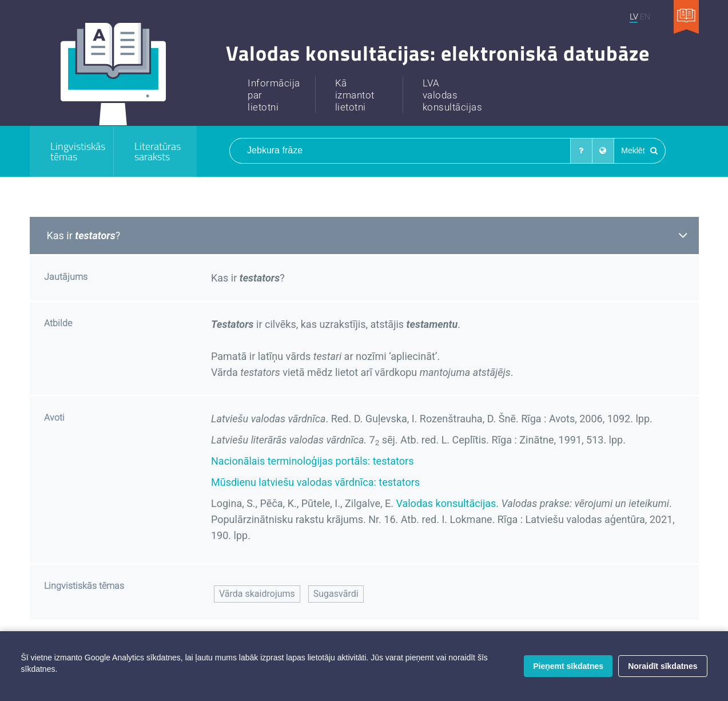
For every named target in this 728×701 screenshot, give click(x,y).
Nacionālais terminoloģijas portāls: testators (312, 461)
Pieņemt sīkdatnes (568, 666)
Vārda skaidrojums (257, 594)
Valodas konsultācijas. (447, 503)
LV (634, 16)
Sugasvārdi (336, 594)
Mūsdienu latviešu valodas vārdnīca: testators (315, 482)
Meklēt (639, 151)
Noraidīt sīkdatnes (663, 666)
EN (645, 16)
